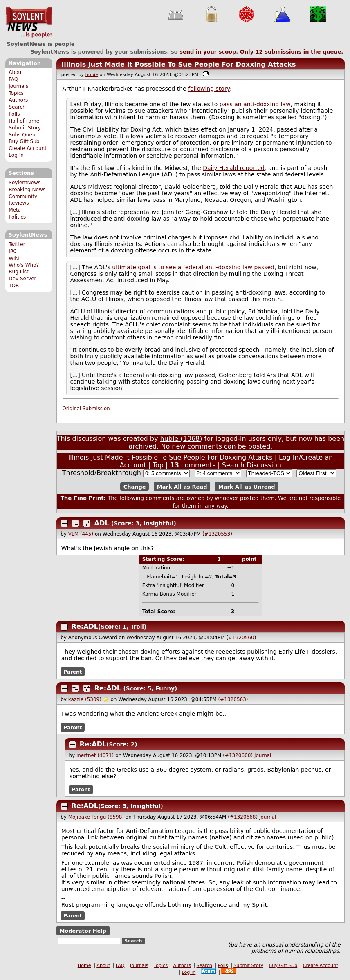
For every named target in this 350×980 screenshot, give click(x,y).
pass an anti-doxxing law (255, 104)
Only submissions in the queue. (292, 52)
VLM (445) (81, 534)
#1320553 (218, 534)
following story (209, 89)
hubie (92, 75)
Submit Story (25, 128)
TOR (14, 286)
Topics (16, 93)
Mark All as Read (182, 487)
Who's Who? (24, 265)
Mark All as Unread (247, 487)
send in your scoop (208, 52)
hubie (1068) (181, 439)
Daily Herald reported (234, 168)
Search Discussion (252, 465)
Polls (14, 114)
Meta (15, 210)
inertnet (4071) (95, 755)
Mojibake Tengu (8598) (96, 817)
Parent (73, 672)
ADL (102, 523)
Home (84, 965)
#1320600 (238, 755)
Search (17, 107)
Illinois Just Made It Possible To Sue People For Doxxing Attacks (178, 64)
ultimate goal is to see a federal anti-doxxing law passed (193, 267)
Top (158, 465)
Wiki (14, 258)
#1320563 (233, 699)
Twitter (17, 244)
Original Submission (86, 409)
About (16, 72)
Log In (16, 155)
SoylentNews (29, 22)
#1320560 (241, 638)
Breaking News (27, 190)
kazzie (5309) (85, 699)
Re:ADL (85, 626)
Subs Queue (24, 135)
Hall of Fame (24, 121)
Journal (263, 755)
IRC (13, 251)
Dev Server (22, 279)
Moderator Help (83, 931)
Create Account (28, 148)
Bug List (19, 272)
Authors (18, 100)
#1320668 (243, 817)
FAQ (13, 79)
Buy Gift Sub (24, 141)
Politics (17, 217)
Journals (18, 86)
